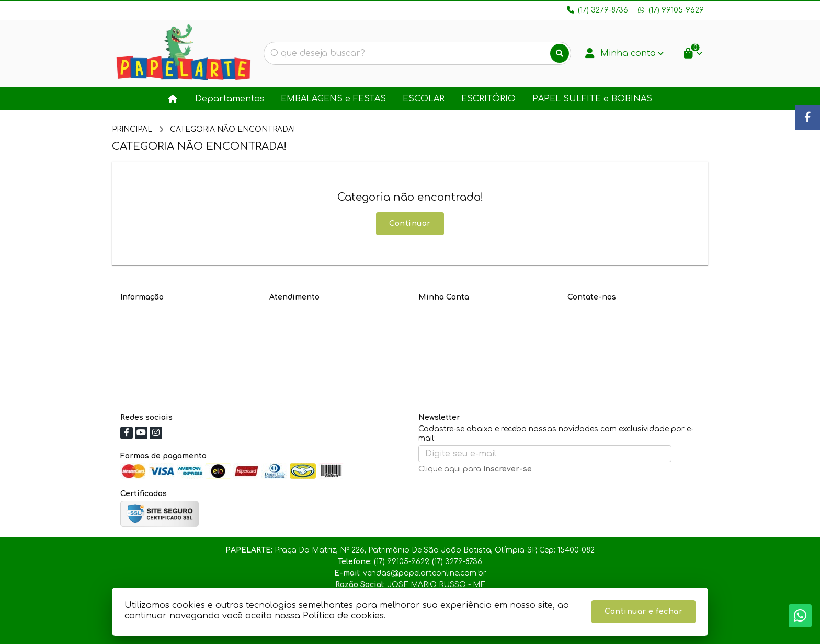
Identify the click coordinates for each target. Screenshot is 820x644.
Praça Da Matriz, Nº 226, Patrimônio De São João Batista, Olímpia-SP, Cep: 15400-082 (629, 375)
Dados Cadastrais (453, 311)
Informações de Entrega (166, 338)
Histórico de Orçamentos (466, 324)
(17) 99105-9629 (610, 329)
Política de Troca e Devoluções (178, 352)
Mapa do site (295, 324)
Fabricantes (292, 352)
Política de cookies (156, 365)
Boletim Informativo (455, 338)
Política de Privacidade (163, 324)
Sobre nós (139, 311)
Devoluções (291, 338)
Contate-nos (293, 311)
